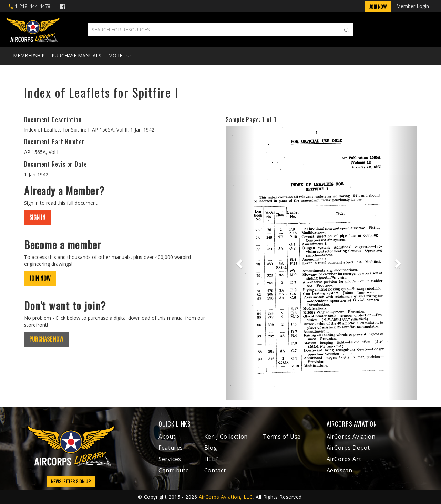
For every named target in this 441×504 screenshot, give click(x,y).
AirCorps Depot (348, 448)
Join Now (378, 6)
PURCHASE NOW (46, 339)
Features (171, 448)
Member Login (413, 6)
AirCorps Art (344, 459)
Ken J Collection (226, 437)
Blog (211, 448)
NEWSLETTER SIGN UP (71, 481)
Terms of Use (282, 437)
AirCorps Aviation (351, 437)
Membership (29, 56)
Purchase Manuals (76, 56)
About (167, 437)
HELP (212, 459)
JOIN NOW (40, 278)
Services (170, 459)
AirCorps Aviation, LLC (226, 497)
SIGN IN (37, 217)
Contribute (174, 470)
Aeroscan (340, 470)
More (119, 56)
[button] (240, 263)
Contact (215, 470)
